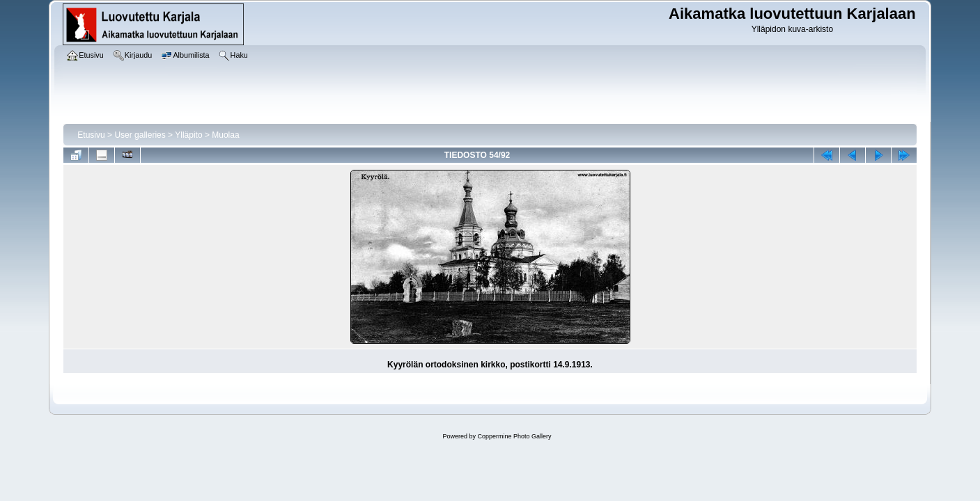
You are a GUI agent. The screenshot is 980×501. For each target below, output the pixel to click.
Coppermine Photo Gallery (514, 436)
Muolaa (225, 135)
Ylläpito (188, 135)
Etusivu (91, 135)
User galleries (140, 135)
